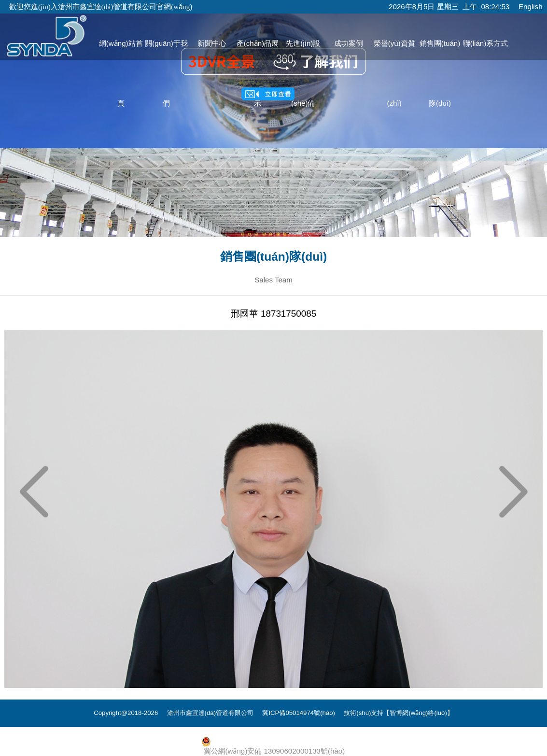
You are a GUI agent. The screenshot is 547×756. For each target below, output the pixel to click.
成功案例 (349, 43)
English (531, 7)
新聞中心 (212, 43)
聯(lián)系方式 (486, 43)
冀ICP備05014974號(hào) (299, 713)
